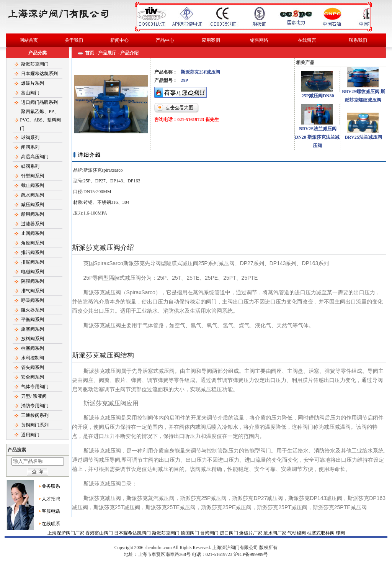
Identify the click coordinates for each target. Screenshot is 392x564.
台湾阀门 (210, 533)
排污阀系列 (33, 252)
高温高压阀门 (35, 157)
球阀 (196, 547)
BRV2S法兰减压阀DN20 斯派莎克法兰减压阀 (317, 137)
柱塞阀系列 (33, 348)
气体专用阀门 (35, 387)
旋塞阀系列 (33, 329)
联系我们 (358, 40)
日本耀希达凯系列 (39, 74)
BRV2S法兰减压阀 (364, 137)
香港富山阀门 (100, 533)
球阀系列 (30, 138)
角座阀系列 (33, 243)
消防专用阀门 (35, 406)
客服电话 (51, 511)
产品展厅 (107, 53)
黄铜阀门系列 (35, 425)
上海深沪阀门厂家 (66, 533)
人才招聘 (51, 499)
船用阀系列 (33, 214)
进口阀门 (229, 533)
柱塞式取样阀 (321, 533)
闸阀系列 (30, 147)
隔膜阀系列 (33, 281)
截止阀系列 (33, 185)
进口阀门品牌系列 (39, 102)
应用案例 (211, 40)
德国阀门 (190, 533)
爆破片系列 (33, 83)
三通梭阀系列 (35, 415)
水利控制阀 (33, 358)
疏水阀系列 (33, 195)
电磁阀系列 (33, 272)
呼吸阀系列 (33, 300)
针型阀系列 (33, 176)
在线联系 (51, 524)
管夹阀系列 (33, 367)
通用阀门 (30, 435)
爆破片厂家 (251, 533)
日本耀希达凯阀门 (133, 533)
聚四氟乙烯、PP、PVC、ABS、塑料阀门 (40, 120)
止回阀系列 (33, 233)
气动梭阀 (297, 533)
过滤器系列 (33, 224)
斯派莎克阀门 (35, 64)
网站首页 (29, 40)
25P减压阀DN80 (318, 96)
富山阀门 (30, 93)
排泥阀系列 (33, 262)
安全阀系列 (33, 377)
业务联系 (51, 486)
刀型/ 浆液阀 (34, 396)
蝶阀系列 (30, 166)
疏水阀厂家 (275, 533)
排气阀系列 (33, 291)
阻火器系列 (33, 310)
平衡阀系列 (33, 320)
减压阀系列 (33, 205)
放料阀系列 (33, 339)
